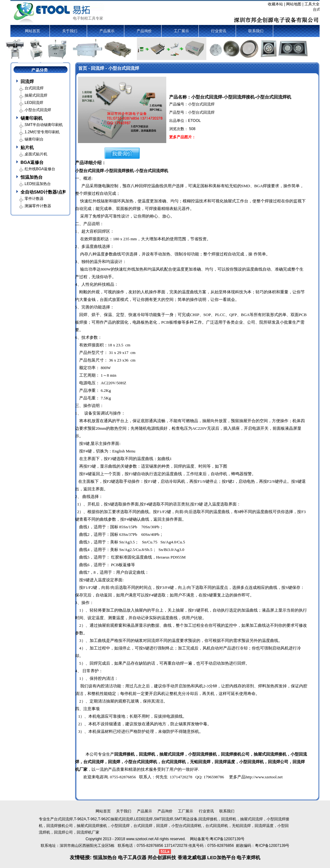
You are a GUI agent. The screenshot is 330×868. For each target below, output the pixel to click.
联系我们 (256, 31)
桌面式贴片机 (36, 154)
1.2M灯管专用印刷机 (42, 132)
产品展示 (107, 31)
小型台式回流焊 (89, 171)
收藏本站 (275, 4)
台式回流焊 (94, 762)
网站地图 (294, 4)
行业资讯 (219, 31)
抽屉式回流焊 (266, 754)
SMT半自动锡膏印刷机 (44, 125)
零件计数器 (34, 199)
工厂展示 (181, 31)
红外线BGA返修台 (40, 169)
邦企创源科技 (162, 857)
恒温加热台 (32, 177)
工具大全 (312, 4)
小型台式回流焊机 (152, 171)
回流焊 (27, 81)
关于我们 (70, 31)
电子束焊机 (248, 857)
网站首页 (32, 31)
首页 (83, 68)
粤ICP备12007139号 (272, 846)
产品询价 (144, 31)
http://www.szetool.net (264, 777)
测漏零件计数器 (38, 206)
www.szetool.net (140, 839)
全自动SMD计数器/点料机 (43, 192)
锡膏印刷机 (32, 118)
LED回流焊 (34, 103)
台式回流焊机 (174, 762)
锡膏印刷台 (34, 139)
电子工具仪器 (133, 857)
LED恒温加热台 (38, 184)
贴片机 (27, 147)
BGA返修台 (32, 162)
